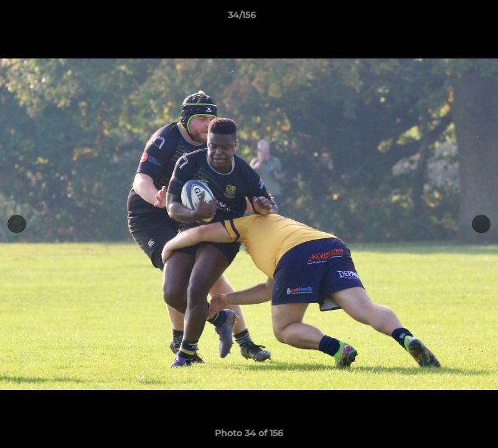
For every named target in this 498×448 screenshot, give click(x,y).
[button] (446, 18)
